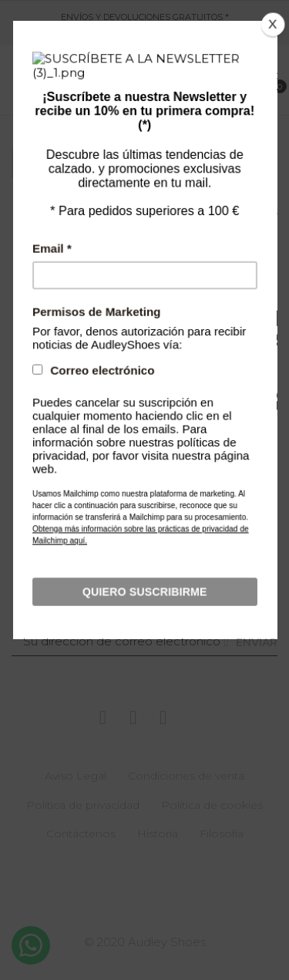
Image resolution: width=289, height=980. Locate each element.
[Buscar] (142, 452)
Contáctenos (81, 834)
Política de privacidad (83, 805)
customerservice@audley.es (208, 35)
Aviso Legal (76, 776)
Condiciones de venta (186, 776)
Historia (158, 834)
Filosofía (222, 834)
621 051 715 (125, 35)
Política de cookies (212, 805)
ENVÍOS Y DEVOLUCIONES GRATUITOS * (145, 17)
